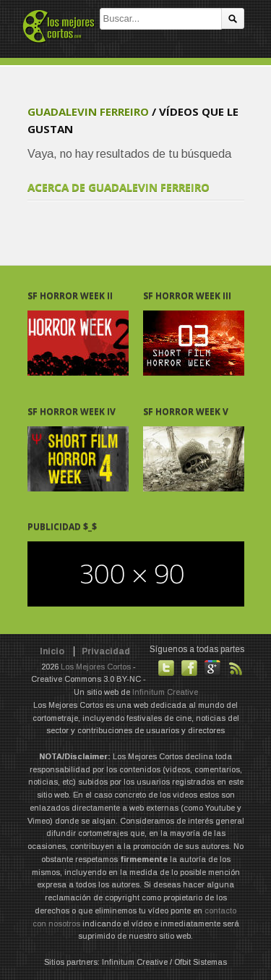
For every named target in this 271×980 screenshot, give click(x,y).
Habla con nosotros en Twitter (166, 668)
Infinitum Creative (165, 692)
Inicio (52, 651)
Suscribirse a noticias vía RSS (236, 668)
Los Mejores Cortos (96, 667)
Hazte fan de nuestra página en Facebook (189, 668)
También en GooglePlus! (212, 668)
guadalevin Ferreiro (88, 111)
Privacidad (106, 651)
